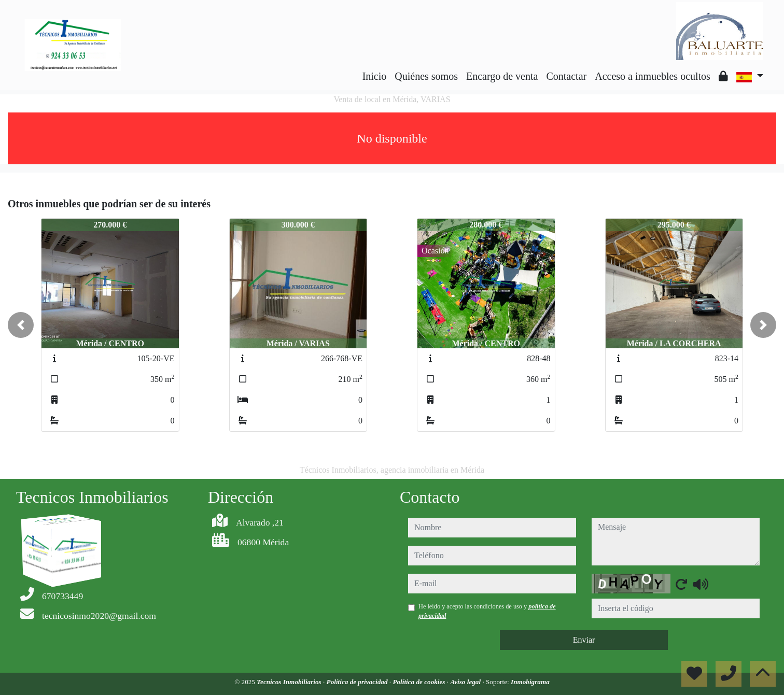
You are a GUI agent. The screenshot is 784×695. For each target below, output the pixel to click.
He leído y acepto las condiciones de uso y (487, 611)
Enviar (584, 640)
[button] (21, 325)
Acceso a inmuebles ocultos (653, 76)
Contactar (566, 76)
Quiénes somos (426, 76)
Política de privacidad (358, 682)
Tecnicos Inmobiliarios (290, 682)
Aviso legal (466, 682)
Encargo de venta (502, 76)
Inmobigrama (530, 682)
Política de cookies (419, 682)
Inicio (375, 76)
